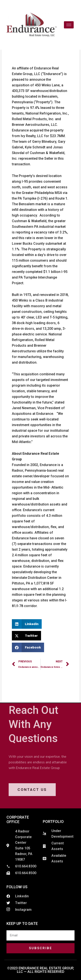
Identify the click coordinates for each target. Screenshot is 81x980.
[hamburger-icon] (69, 25)
